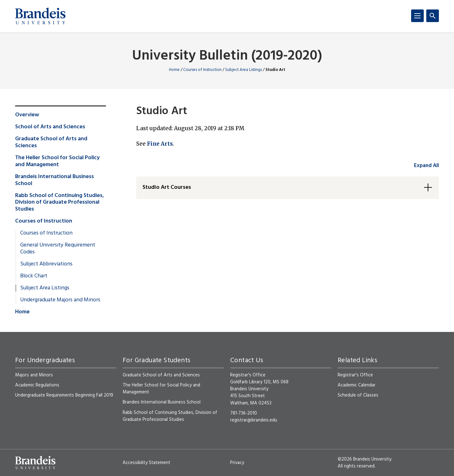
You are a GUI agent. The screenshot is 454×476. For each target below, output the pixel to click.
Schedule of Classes (358, 395)
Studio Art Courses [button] (167, 187)
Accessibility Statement (146, 463)
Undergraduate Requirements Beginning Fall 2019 (64, 395)
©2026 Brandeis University (364, 459)
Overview (27, 115)
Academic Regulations (37, 385)
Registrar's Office (355, 375)
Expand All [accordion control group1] (426, 166)
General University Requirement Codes (58, 249)
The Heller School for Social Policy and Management (57, 161)
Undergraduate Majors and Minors (60, 300)
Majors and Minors (34, 375)
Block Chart (34, 276)
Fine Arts (160, 144)
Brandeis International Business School (55, 180)
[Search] (433, 16)
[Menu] (417, 16)
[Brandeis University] (40, 16)
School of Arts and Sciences (50, 127)
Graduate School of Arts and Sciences (51, 142)
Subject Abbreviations (46, 264)
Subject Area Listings (244, 70)
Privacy (237, 463)
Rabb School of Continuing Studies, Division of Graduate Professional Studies (60, 203)
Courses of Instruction (202, 70)
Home (174, 70)
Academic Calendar (357, 385)
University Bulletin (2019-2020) (227, 56)
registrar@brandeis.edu (254, 420)
